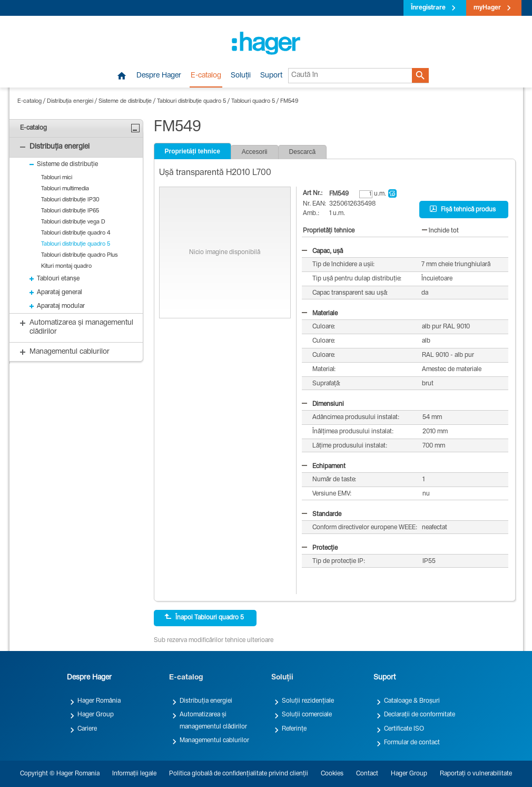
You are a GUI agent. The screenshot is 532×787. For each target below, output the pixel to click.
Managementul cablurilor (214, 741)
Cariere (87, 729)
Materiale (320, 314)
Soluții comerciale (307, 715)
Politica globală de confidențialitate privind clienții (239, 774)
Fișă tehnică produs (463, 209)
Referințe (294, 729)
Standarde (322, 514)
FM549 (289, 101)
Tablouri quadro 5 (253, 101)
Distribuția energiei (70, 101)
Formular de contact (412, 743)
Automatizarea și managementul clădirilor (213, 721)
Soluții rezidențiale (308, 701)
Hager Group (96, 715)
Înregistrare (428, 8)
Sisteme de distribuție (125, 101)
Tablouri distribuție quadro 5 (191, 101)
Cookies (332, 774)
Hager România (99, 701)
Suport (271, 76)
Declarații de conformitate (420, 715)
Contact (367, 774)
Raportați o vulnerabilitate (476, 774)
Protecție (320, 548)
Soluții (241, 76)
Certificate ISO (404, 729)
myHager (487, 8)
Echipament (324, 467)
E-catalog (206, 76)
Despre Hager (159, 76)
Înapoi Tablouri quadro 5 (204, 617)
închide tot (440, 231)
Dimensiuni (323, 404)
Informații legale (134, 774)
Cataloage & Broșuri (412, 701)
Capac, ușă (322, 251)
